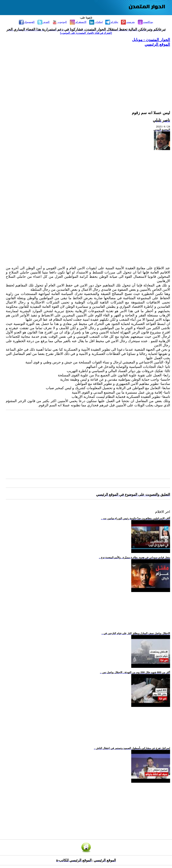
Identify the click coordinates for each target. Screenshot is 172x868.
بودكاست (146, 22)
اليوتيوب (60, 22)
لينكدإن (96, 22)
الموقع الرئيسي (157, 44)
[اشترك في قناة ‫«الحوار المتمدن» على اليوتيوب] (86, 33)
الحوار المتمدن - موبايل (151, 40)
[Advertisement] (88, 74)
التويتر (44, 22)
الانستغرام (78, 22)
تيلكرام (112, 22)
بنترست (128, 22)
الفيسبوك (27, 22)
